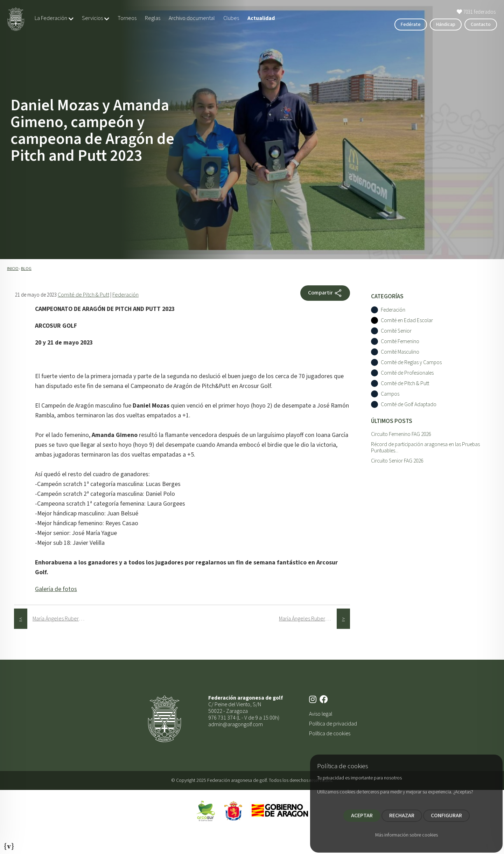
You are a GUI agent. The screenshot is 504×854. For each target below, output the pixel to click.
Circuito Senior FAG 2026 (397, 461)
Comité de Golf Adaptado (409, 405)
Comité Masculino (400, 352)
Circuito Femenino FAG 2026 (401, 434)
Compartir (325, 293)
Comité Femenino (400, 342)
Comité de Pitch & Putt (83, 295)
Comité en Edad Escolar (407, 321)
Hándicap (446, 25)
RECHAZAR (402, 815)
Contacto (481, 25)
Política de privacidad (333, 724)
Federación (125, 295)
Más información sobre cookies (407, 835)
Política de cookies (330, 734)
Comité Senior (396, 331)
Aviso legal (321, 714)
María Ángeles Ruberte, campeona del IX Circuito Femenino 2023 (308, 619)
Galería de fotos (56, 589)
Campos (390, 394)
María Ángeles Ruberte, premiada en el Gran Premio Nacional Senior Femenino (61, 619)
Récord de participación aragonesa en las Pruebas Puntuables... (425, 448)
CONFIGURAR (446, 815)
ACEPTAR (362, 815)
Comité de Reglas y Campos (411, 363)
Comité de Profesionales (407, 373)
